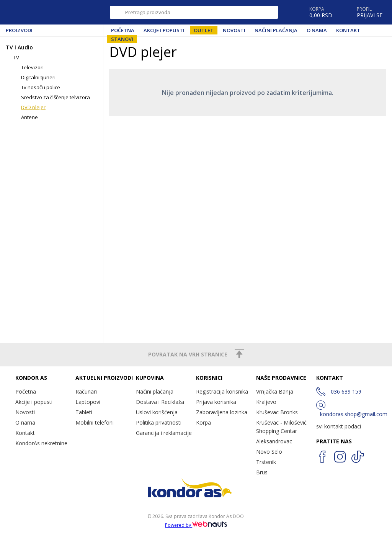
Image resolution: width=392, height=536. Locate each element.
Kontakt (348, 30)
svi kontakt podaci (339, 426)
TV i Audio (19, 47)
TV (16, 57)
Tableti (84, 412)
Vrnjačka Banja (275, 391)
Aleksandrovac (274, 441)
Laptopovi (88, 402)
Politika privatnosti (159, 422)
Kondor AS (40, 12)
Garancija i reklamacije (164, 433)
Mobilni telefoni (95, 422)
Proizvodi (19, 30)
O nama (317, 30)
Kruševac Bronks (277, 412)
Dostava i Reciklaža (160, 402)
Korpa (203, 422)
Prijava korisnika (216, 402)
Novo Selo (269, 452)
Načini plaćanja (276, 30)
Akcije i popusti (164, 30)
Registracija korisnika (222, 391)
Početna (123, 30)
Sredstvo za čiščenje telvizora (56, 97)
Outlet (204, 30)
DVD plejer (33, 107)
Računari (86, 391)
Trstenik (266, 462)
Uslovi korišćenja (157, 412)
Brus (262, 472)
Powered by (196, 525)
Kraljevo (266, 402)
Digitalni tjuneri (38, 77)
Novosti (234, 30)
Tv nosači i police (41, 87)
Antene (29, 117)
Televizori (32, 67)
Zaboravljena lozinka (222, 412)
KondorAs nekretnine (41, 443)
